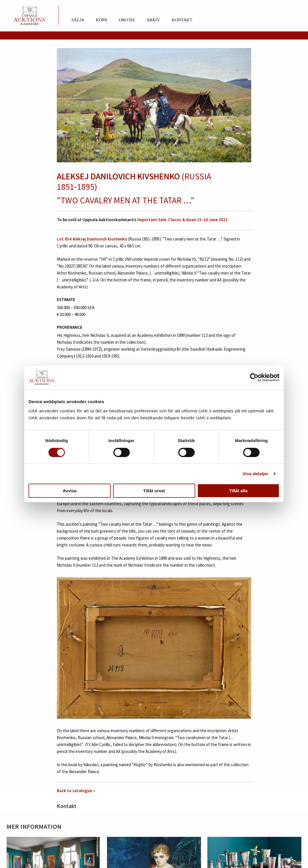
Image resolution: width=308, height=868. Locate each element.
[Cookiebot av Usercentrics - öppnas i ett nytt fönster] (254, 377)
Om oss (127, 20)
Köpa (102, 20)
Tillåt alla (238, 491)
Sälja (78, 20)
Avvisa (70, 491)
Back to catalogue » (76, 791)
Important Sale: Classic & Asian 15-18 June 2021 (183, 220)
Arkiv (153, 20)
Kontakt (182, 20)
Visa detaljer (255, 474)
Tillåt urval (154, 491)
